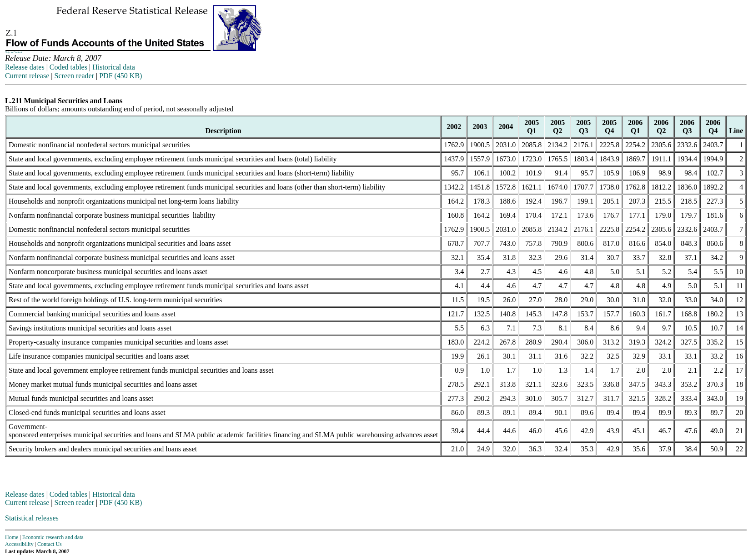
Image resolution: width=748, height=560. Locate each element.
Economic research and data (53, 537)
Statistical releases (32, 518)
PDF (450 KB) (120, 76)
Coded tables (68, 67)
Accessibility (19, 544)
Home (12, 537)
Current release (27, 76)
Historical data (114, 67)
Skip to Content (14, 52)
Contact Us (50, 544)
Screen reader (74, 76)
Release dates (25, 67)
